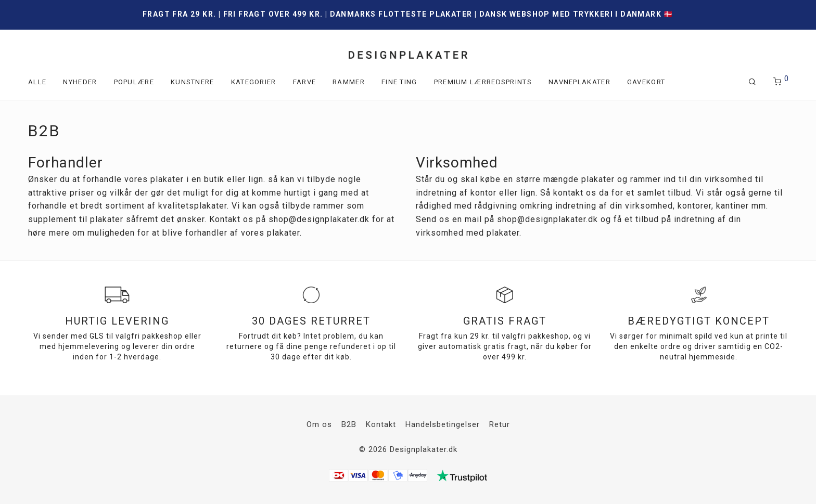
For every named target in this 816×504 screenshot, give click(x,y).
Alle (37, 82)
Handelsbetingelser (443, 424)
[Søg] (753, 82)
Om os (319, 424)
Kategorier (254, 82)
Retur (500, 424)
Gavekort (646, 82)
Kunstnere (193, 82)
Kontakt (381, 424)
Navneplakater (579, 82)
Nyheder (80, 82)
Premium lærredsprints (483, 82)
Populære (134, 82)
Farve (305, 82)
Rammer (349, 82)
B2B (349, 424)
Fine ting (399, 82)
